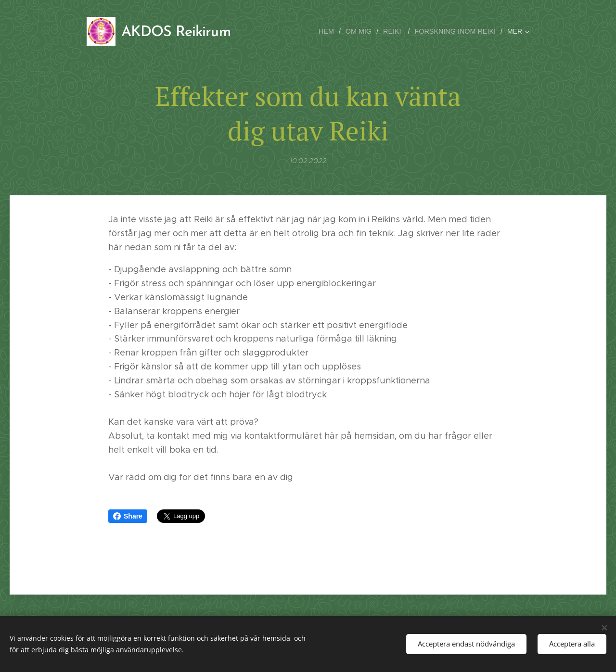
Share (128, 516)
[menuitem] (332, 31)
